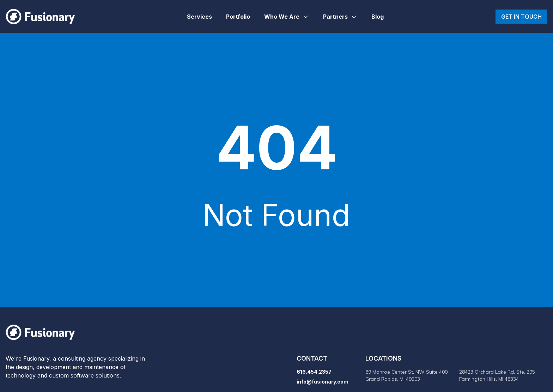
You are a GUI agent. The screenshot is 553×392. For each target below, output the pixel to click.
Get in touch (521, 17)
